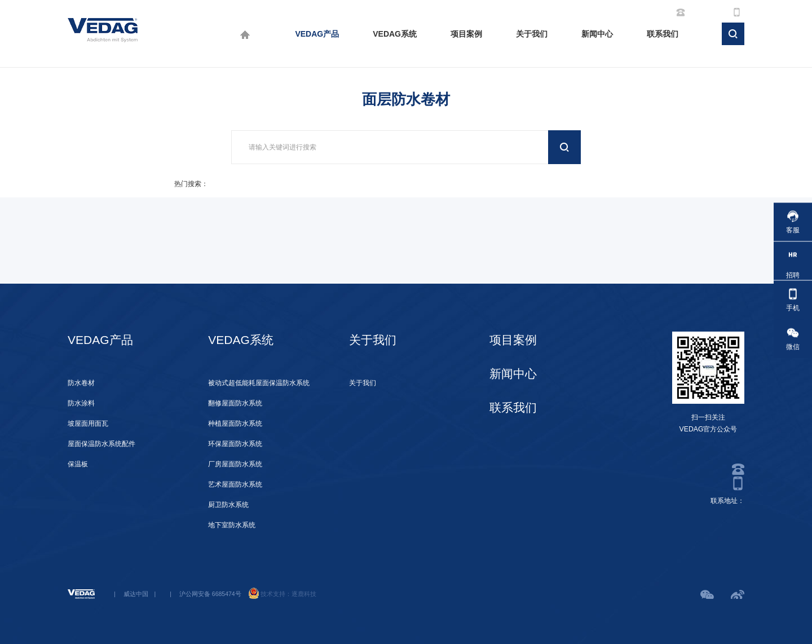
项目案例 (466, 34)
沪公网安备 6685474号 (210, 594)
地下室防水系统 (232, 525)
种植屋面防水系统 (235, 424)
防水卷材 (81, 383)
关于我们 (532, 34)
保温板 (78, 464)
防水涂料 (81, 403)
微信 (793, 339)
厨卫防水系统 (228, 505)
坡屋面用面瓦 (88, 424)
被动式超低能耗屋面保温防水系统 (259, 383)
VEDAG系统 (395, 34)
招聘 (793, 261)
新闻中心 (597, 34)
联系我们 (663, 34)
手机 (793, 300)
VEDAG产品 (317, 34)
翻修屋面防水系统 (235, 403)
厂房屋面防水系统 (235, 464)
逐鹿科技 (304, 594)
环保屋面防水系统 (235, 444)
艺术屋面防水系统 (235, 484)
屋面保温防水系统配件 (101, 444)
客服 (793, 222)
